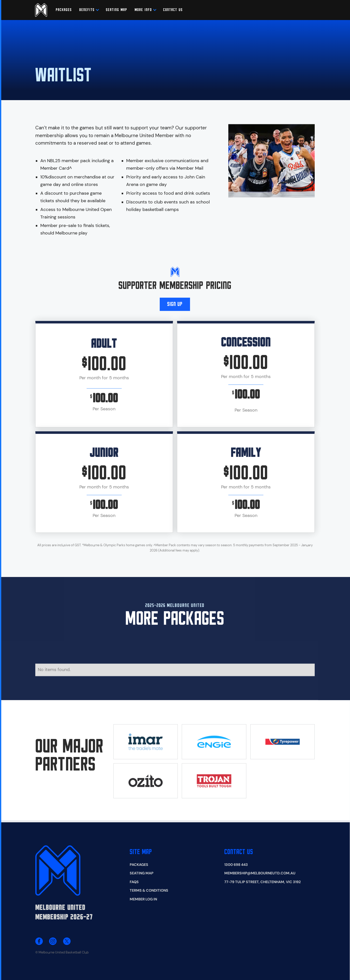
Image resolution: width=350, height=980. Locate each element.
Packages (64, 10)
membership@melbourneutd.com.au (260, 873)
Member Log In (143, 899)
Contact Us (239, 852)
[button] (87, 10)
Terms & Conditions (149, 890)
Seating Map (142, 873)
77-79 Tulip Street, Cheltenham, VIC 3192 (262, 882)
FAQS (134, 882)
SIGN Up (175, 307)
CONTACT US (173, 10)
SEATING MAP (117, 10)
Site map (141, 852)
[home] (41, 10)
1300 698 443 (236, 865)
